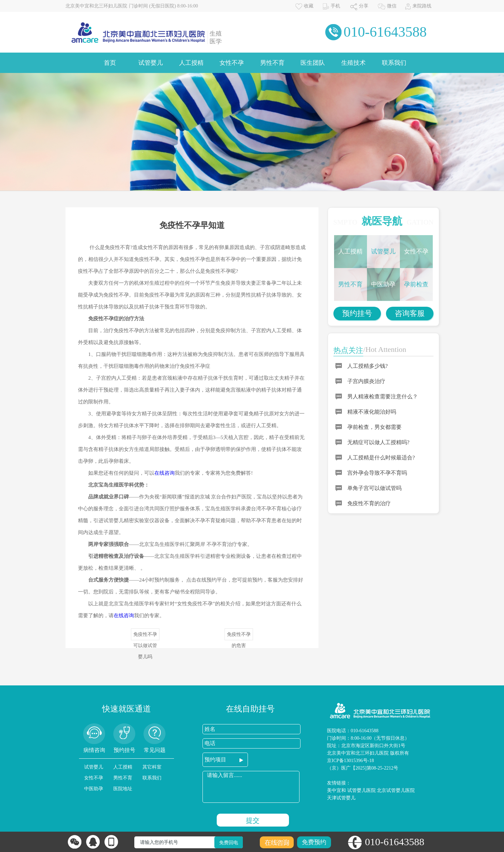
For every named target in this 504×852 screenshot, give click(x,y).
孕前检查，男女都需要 (374, 427)
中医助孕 (383, 284)
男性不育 (272, 63)
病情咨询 (94, 750)
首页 (110, 63)
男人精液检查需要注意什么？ (383, 396)
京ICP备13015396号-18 (350, 761)
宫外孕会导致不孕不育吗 (377, 473)
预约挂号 (357, 313)
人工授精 (191, 63)
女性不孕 (232, 63)
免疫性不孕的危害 (239, 636)
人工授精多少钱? (367, 366)
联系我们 (394, 63)
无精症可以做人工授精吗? (378, 442)
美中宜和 (336, 790)
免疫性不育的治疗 (369, 503)
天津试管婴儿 (341, 798)
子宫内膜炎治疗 (366, 381)
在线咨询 (164, 473)
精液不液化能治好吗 (372, 412)
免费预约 (314, 842)
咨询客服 (410, 313)
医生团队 (313, 63)
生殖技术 (353, 63)
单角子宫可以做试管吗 (374, 488)
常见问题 (155, 750)
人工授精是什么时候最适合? (381, 458)
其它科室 (152, 767)
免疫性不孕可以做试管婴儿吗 (145, 636)
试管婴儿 (151, 63)
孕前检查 (416, 284)
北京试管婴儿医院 (396, 790)
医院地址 (123, 789)
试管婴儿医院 (362, 790)
